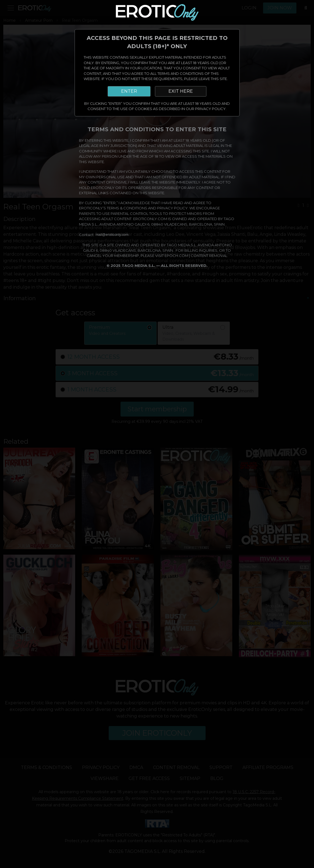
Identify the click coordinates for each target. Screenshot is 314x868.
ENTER (129, 91)
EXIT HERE (181, 91)
